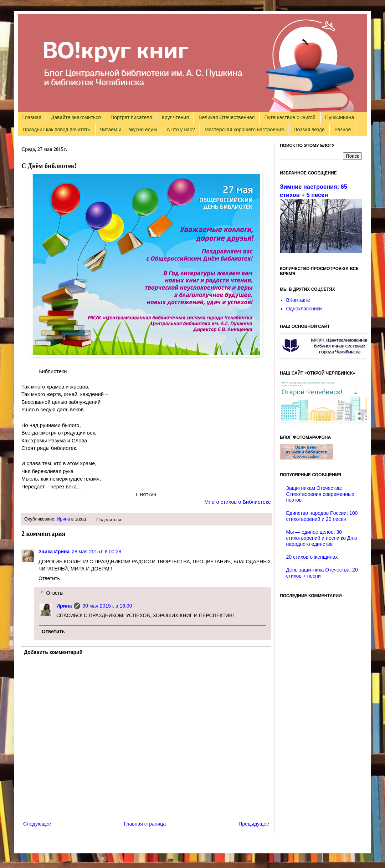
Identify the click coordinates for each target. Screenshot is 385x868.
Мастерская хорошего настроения (244, 130)
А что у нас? (181, 130)
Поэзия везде (309, 130)
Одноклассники (304, 309)
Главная (32, 117)
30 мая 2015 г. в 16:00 (107, 606)
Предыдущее (254, 824)
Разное (343, 130)
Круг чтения (175, 117)
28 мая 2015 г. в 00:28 (96, 552)
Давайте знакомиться (76, 117)
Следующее (37, 824)
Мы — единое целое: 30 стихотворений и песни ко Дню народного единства (322, 538)
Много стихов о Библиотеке (238, 502)
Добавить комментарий (53, 652)
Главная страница (145, 824)
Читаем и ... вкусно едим (128, 130)
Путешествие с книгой (290, 117)
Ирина (63, 519)
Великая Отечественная (227, 117)
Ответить (49, 578)
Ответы (55, 593)
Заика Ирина (54, 552)
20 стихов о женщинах (312, 557)
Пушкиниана (340, 117)
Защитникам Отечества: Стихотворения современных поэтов (320, 494)
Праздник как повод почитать (57, 130)
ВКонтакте (298, 300)
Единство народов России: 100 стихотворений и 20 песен (322, 516)
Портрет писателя (131, 117)
